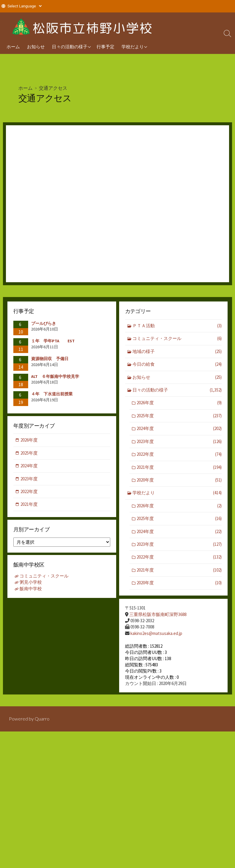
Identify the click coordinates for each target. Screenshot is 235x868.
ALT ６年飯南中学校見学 (55, 376)
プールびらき (44, 323)
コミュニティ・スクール (177, 339)
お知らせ (36, 46)
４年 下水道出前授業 (52, 394)
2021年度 (179, 468)
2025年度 (179, 416)
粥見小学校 (31, 583)
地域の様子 (177, 352)
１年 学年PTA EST (53, 341)
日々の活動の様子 (70, 46)
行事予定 (105, 46)
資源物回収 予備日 (50, 359)
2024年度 (179, 429)
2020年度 (179, 481)
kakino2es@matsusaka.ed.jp (156, 633)
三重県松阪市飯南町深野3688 (158, 615)
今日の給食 (177, 365)
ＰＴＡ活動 (177, 326)
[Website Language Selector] (24, 6)
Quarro (42, 721)
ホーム (13, 46)
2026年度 (179, 403)
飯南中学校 (31, 589)
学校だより (133, 46)
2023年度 (179, 442)
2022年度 (179, 455)
